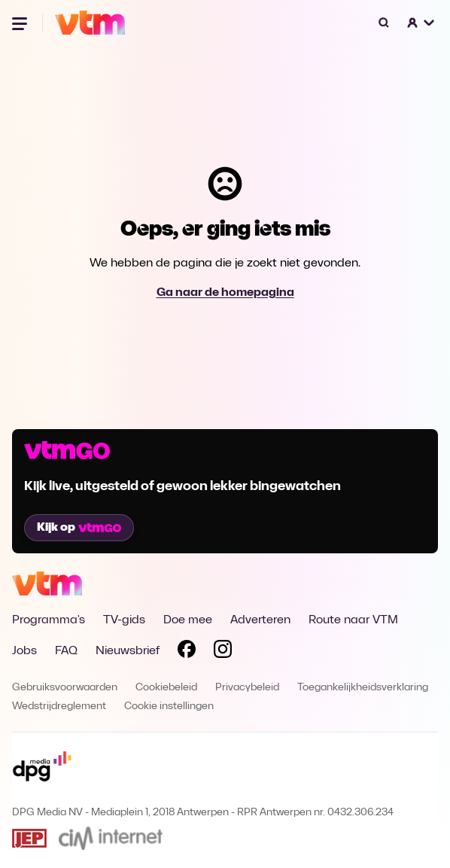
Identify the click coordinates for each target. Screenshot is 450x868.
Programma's (49, 620)
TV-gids (124, 620)
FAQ (66, 651)
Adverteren (260, 620)
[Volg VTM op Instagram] (223, 652)
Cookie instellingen (169, 707)
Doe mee (188, 620)
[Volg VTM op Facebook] (187, 652)
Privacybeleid (247, 688)
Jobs (24, 651)
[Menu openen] (21, 23)
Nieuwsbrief (128, 651)
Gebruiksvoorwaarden (65, 688)
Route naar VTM (353, 620)
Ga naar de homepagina (225, 293)
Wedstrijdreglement (59, 707)
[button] (421, 23)
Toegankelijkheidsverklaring (363, 688)
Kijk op (79, 528)
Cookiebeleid (166, 688)
